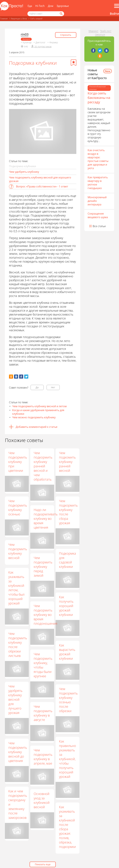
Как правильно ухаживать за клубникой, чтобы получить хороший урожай (68, 759)
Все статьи (99, 226)
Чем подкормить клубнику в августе (43, 713)
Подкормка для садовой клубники (68, 560)
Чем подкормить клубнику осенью (18, 508)
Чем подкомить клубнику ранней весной (67, 462)
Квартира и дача (19, 19)
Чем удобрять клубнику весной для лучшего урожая (17, 699)
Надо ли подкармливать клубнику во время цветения (46, 518)
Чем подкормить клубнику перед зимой (43, 567)
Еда (30, 6)
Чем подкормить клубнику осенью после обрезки (67, 700)
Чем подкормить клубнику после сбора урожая (68, 512)
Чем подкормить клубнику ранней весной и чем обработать (43, 466)
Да (37, 387)
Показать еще (43, 864)
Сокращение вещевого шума (98, 215)
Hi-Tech (40, 6)
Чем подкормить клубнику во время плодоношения (46, 614)
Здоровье (63, 6)
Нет (53, 387)
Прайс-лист (106, 31)
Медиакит (93, 31)
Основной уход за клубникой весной (42, 800)
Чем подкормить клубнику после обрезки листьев (18, 645)
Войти (114, 14)
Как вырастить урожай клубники (67, 652)
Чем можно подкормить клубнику (34, 417)
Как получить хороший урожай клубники (66, 606)
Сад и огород (36, 19)
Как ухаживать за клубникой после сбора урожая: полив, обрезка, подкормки (68, 827)
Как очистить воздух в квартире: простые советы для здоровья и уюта (98, 159)
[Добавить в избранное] (74, 63)
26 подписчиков (43, 46)
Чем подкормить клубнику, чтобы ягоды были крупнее (43, 665)
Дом (51, 6)
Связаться (100, 34)
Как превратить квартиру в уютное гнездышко (98, 183)
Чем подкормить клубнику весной (18, 551)
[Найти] (61, 14)
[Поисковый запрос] (46, 14)
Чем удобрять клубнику (24, 172)
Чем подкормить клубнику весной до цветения (19, 752)
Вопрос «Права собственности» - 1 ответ (42, 186)
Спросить (66, 35)
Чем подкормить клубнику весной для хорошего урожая (40, 179)
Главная (4, 19)
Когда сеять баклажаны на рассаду (99, 98)
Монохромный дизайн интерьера (97, 201)
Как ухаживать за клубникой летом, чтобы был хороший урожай (16, 588)
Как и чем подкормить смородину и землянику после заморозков (18, 804)
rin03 (25, 34)
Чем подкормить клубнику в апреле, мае (42, 757)
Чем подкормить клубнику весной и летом (39, 406)
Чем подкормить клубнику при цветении (18, 462)
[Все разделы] (117, 6)
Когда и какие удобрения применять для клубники (38, 412)
